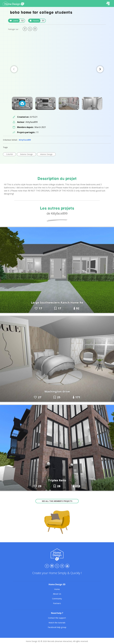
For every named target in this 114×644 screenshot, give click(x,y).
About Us (57, 594)
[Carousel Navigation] (57, 69)
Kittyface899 (25, 140)
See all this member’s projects (57, 501)
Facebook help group (57, 627)
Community (57, 599)
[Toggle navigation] (108, 3)
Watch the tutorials (57, 623)
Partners (57, 603)
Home (57, 589)
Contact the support (57, 618)
